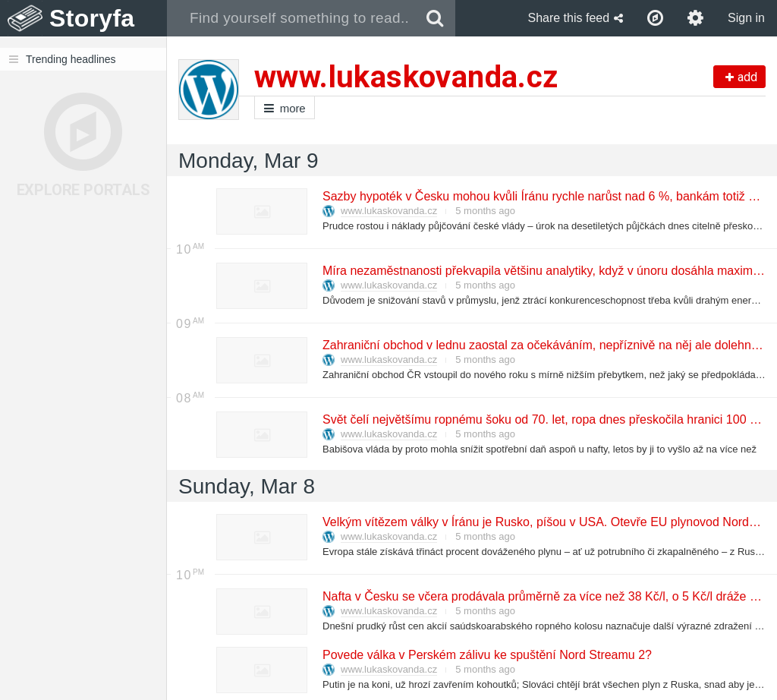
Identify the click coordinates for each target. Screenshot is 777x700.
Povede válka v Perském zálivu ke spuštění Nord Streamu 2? (486, 655)
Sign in (746, 18)
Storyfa (92, 18)
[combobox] (291, 18)
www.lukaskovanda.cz (389, 211)
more (285, 108)
